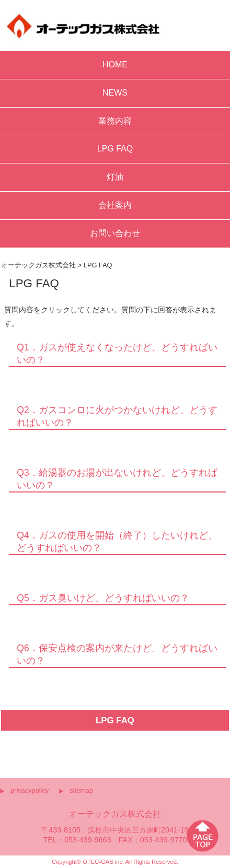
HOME (115, 64)
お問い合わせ (115, 233)
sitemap (81, 790)
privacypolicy (30, 790)
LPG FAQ (115, 149)
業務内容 (115, 121)
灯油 (115, 177)
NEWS (115, 93)
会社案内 (115, 205)
